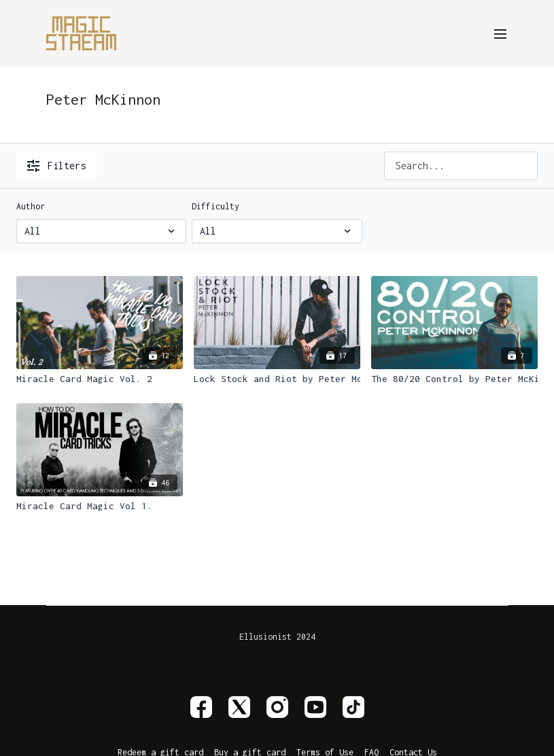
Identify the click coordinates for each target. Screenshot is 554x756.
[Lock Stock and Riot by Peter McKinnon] (277, 379)
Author (31, 206)
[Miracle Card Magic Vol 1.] (100, 506)
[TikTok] (353, 707)
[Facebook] (201, 707)
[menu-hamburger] (500, 33)
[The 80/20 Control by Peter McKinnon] (454, 379)
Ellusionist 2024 (277, 637)
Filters (56, 166)
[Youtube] (315, 707)
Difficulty (215, 206)
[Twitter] (239, 707)
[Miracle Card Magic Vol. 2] (100, 379)
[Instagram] (277, 707)
